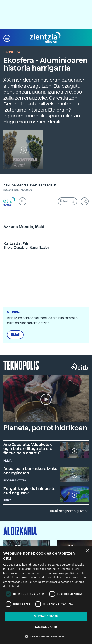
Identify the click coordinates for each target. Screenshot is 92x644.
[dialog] (46, 595)
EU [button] (23, 201)
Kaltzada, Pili (48, 185)
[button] (7, 38)
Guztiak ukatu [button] (46, 627)
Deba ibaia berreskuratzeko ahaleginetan (31, 471)
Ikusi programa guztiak (69, 511)
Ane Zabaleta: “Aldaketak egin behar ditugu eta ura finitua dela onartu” (28, 449)
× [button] (87, 551)
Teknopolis (21, 365)
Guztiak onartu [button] (46, 616)
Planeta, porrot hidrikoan (45, 428)
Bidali (15, 335)
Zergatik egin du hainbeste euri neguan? (29, 491)
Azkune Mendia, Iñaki (21, 185)
